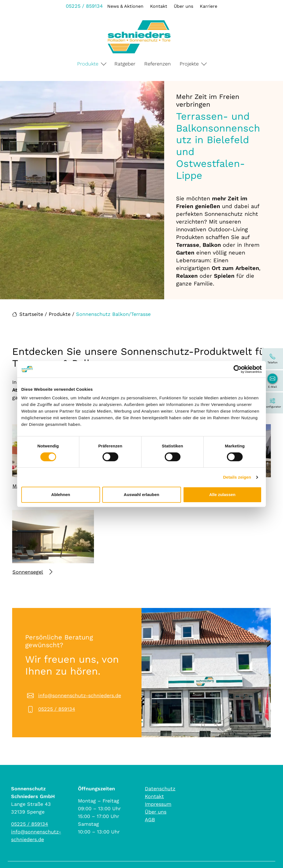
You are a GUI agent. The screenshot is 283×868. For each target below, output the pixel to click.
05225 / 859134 (84, 6)
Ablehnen (61, 495)
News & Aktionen (125, 6)
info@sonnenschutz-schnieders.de (80, 695)
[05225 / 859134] (272, 359)
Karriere (209, 6)
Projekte (189, 64)
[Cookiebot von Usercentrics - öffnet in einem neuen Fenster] (238, 369)
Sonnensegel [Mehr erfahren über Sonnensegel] (32, 572)
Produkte (88, 64)
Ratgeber (125, 64)
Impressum (158, 804)
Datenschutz (160, 789)
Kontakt (159, 6)
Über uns (184, 6)
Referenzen (158, 64)
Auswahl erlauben (141, 495)
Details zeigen (237, 477)
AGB (150, 820)
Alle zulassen (222, 495)
